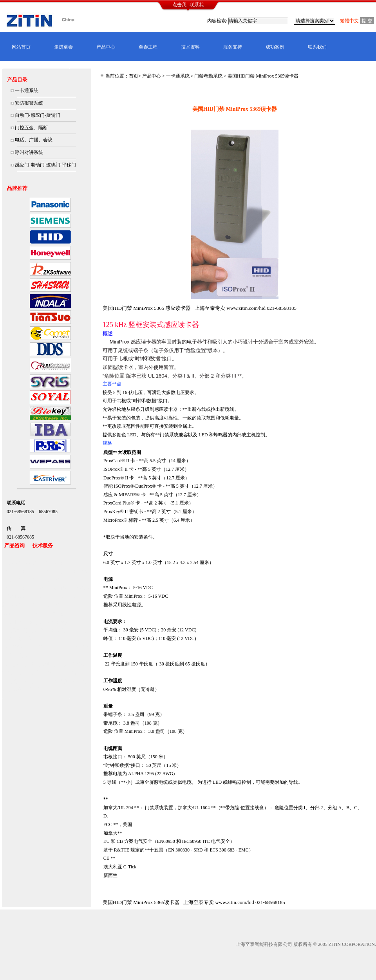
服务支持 (233, 47)
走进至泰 (63, 47)
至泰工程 (148, 47)
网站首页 (21, 47)
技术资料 (190, 47)
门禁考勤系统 (208, 76)
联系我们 (317, 47)
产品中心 (106, 47)
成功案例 (275, 47)
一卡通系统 (178, 76)
